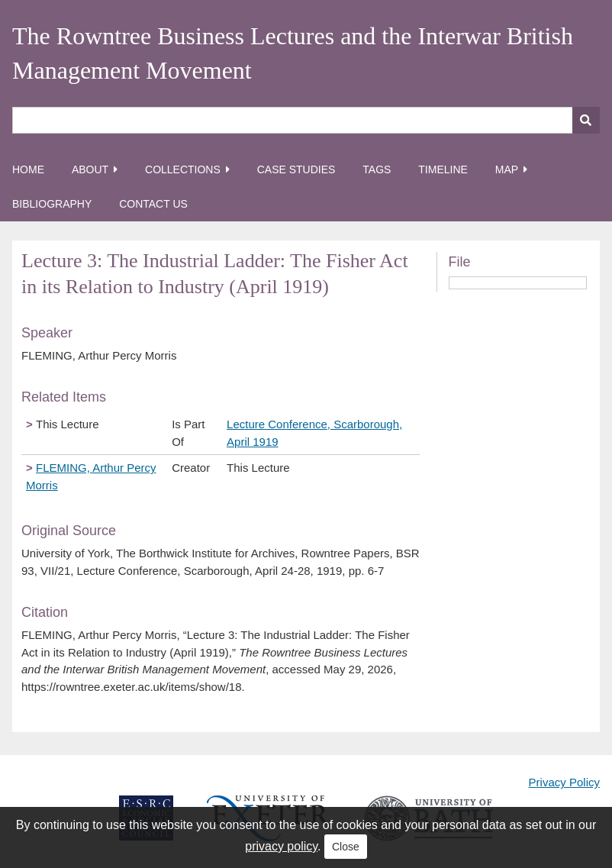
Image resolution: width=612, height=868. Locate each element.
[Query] (306, 120)
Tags (377, 169)
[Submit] (586, 120)
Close (346, 847)
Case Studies (296, 169)
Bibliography (52, 204)
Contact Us (153, 204)
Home (28, 169)
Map (507, 169)
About (90, 169)
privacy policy (281, 846)
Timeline (443, 169)
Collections (183, 169)
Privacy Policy (564, 782)
